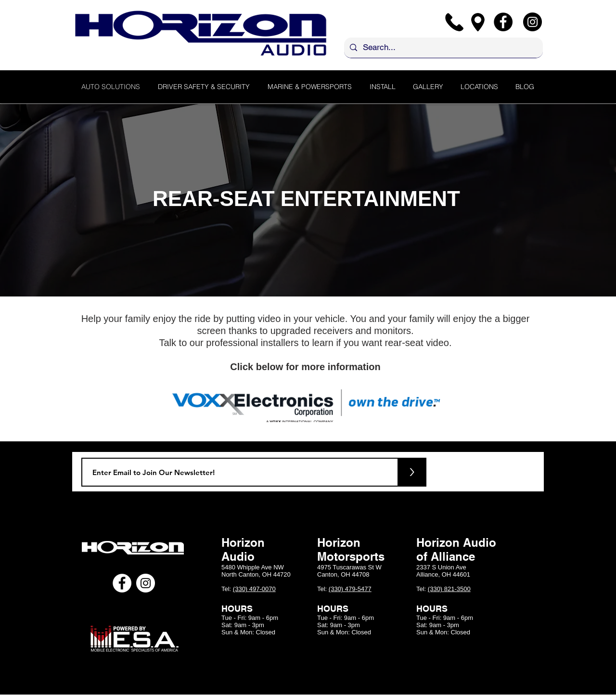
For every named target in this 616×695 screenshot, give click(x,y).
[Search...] (443, 48)
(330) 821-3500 (449, 589)
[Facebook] (503, 22)
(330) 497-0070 (254, 589)
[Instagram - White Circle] (146, 583)
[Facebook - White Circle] (122, 583)
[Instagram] (533, 22)
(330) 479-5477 (350, 589)
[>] (412, 472)
